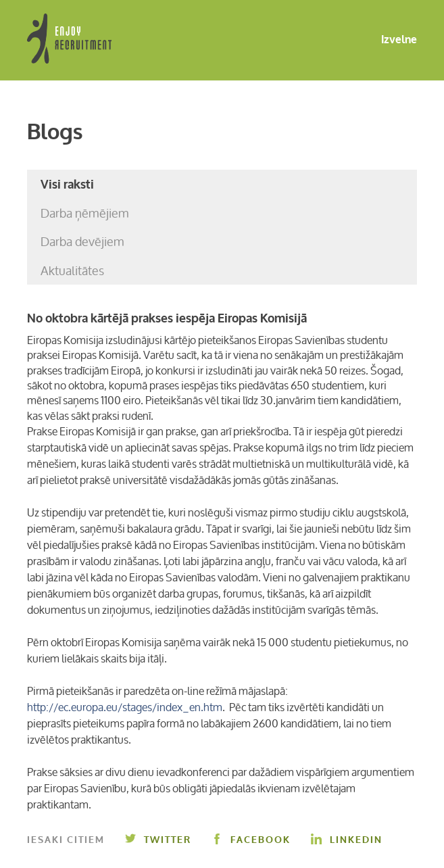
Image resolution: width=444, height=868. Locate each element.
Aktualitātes (72, 270)
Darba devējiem (82, 241)
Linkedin (347, 840)
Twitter (158, 840)
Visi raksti (67, 185)
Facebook (251, 840)
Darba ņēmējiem (85, 213)
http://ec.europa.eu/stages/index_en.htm (125, 707)
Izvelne (388, 40)
